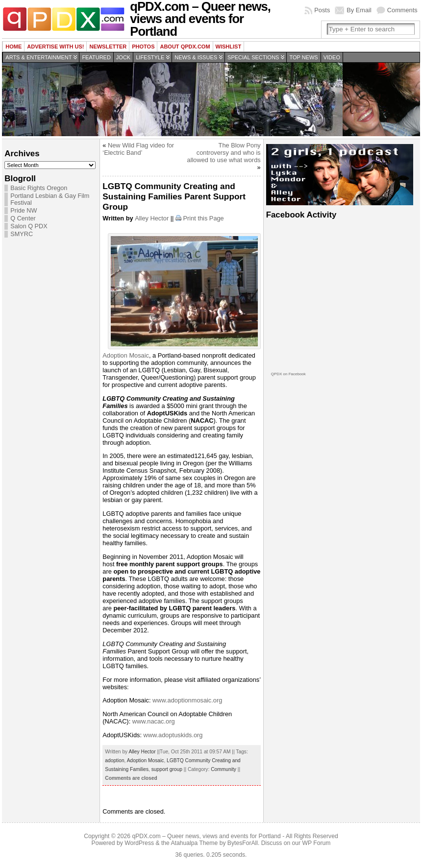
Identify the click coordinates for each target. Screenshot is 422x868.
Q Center (23, 218)
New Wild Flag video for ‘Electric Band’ (138, 149)
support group (167, 769)
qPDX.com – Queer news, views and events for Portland (206, 836)
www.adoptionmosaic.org (187, 700)
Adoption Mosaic (126, 355)
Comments (402, 10)
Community (223, 769)
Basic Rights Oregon (39, 188)
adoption (114, 760)
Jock (123, 57)
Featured (96, 57)
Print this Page (204, 218)
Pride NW (24, 211)
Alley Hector (152, 218)
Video (332, 57)
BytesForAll (243, 843)
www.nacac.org (154, 721)
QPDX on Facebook (288, 374)
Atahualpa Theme (195, 843)
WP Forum (317, 843)
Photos (143, 47)
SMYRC (22, 234)
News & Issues (196, 57)
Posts (322, 10)
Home (13, 47)
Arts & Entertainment (38, 57)
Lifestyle (150, 57)
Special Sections (253, 57)
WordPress (139, 843)
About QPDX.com (185, 47)
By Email (359, 10)
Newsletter (108, 47)
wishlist (229, 47)
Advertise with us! (55, 47)
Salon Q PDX (29, 226)
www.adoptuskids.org (173, 735)
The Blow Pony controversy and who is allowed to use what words (224, 153)
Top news (303, 57)
